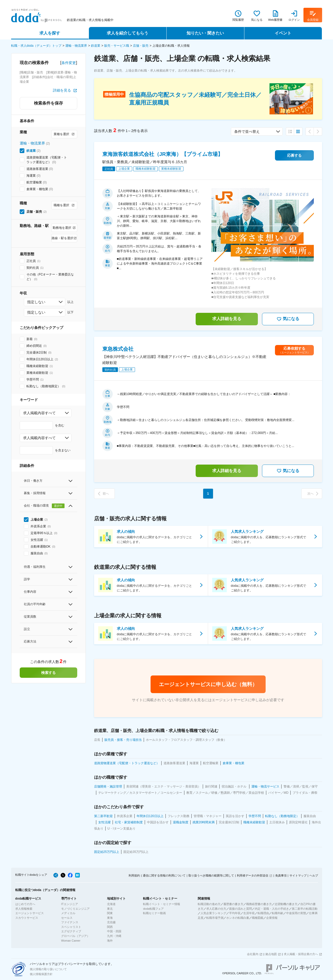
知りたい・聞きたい (205, 33)
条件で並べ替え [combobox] (247, 132)
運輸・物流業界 (76, 46)
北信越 (111, 922)
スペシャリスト (71, 927)
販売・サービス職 (117, 46)
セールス (67, 918)
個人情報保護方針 (41, 974)
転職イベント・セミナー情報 (162, 904)
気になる (288, 319)
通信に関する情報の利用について (164, 875)
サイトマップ (298, 875)
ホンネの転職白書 (238, 918)
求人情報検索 (24, 909)
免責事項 (281, 875)
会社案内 (253, 954)
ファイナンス (70, 922)
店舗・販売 (141, 46)
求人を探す (50, 33)
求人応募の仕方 (216, 909)
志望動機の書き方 (286, 904)
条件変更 (69, 63)
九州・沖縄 (114, 936)
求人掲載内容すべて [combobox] (39, 413)
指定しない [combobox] (36, 302)
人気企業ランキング (213, 913)
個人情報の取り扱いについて (48, 969)
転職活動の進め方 (209, 904)
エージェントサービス (30, 913)
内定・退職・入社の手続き (272, 909)
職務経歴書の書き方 (259, 904)
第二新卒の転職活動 (305, 909)
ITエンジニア (70, 904)
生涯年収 (249, 913)
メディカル (68, 913)
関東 (110, 913)
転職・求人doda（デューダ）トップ (36, 46)
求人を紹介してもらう (127, 33)
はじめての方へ (25, 904)
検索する (48, 673)
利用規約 (134, 875)
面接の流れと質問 (240, 909)
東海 (110, 918)
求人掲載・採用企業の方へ (301, 954)
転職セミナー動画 (154, 913)
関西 (110, 927)
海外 (110, 941)
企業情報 (272, 918)
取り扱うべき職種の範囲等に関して (211, 875)
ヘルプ (314, 875)
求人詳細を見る (227, 319)
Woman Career (71, 941)
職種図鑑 (258, 918)
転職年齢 (278, 913)
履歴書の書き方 (233, 904)
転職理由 (263, 913)
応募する (294, 155)
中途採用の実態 (296, 913)
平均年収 (235, 913)
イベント (283, 33)
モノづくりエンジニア (75, 909)
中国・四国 (114, 931)
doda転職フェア (153, 909)
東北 (110, 909)
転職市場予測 (215, 918)
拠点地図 (271, 954)
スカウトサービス (27, 918)
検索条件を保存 (48, 103)
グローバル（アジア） (75, 936)
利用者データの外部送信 (253, 875)
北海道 (111, 904)
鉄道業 (96, 46)
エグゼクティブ (71, 931)
